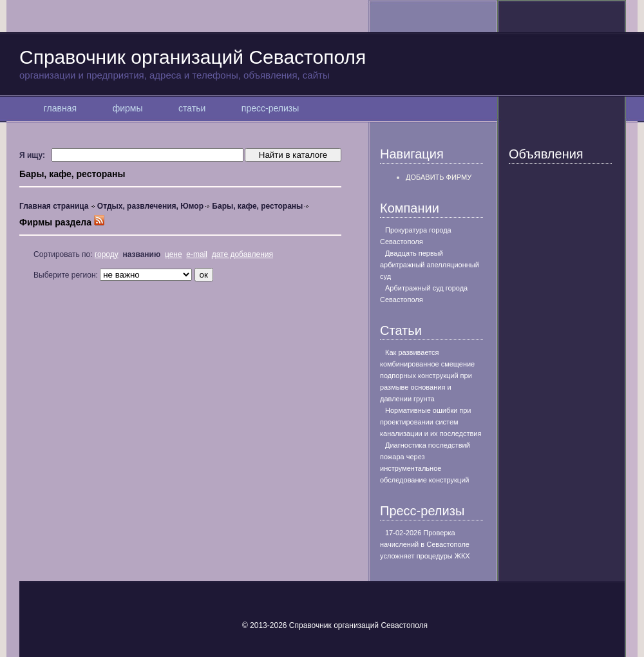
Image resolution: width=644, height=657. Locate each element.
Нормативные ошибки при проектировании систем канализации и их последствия (431, 422)
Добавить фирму (439, 177)
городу (107, 254)
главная (60, 108)
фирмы (128, 108)
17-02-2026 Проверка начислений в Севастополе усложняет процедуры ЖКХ (425, 544)
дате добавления (242, 254)
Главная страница (54, 206)
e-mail (197, 254)
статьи (192, 108)
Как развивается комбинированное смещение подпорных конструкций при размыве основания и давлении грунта (427, 376)
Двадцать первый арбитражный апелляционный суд (430, 265)
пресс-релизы (270, 108)
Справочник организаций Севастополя (322, 64)
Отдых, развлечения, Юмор (150, 206)
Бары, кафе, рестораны (257, 206)
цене (174, 254)
